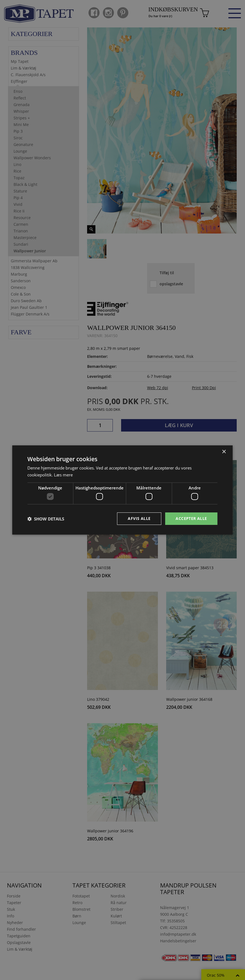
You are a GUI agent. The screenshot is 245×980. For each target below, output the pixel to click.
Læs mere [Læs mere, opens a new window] (63, 475)
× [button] (224, 452)
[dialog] (122, 490)
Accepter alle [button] (191, 518)
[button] (46, 519)
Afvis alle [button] (139, 518)
